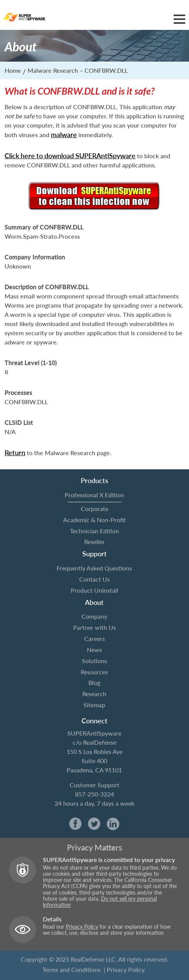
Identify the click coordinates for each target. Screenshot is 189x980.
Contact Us (94, 579)
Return (15, 452)
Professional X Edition (94, 495)
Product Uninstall (94, 590)
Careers (94, 638)
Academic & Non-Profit (94, 520)
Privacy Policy (82, 927)
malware (64, 134)
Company (94, 616)
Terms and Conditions (72, 969)
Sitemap (94, 705)
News (94, 650)
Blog (94, 683)
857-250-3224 (94, 794)
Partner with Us (94, 627)
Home (13, 70)
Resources (94, 672)
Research (94, 694)
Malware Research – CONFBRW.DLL (78, 70)
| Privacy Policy (124, 969)
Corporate (94, 509)
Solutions (94, 661)
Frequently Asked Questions (94, 568)
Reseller (94, 542)
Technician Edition (94, 531)
